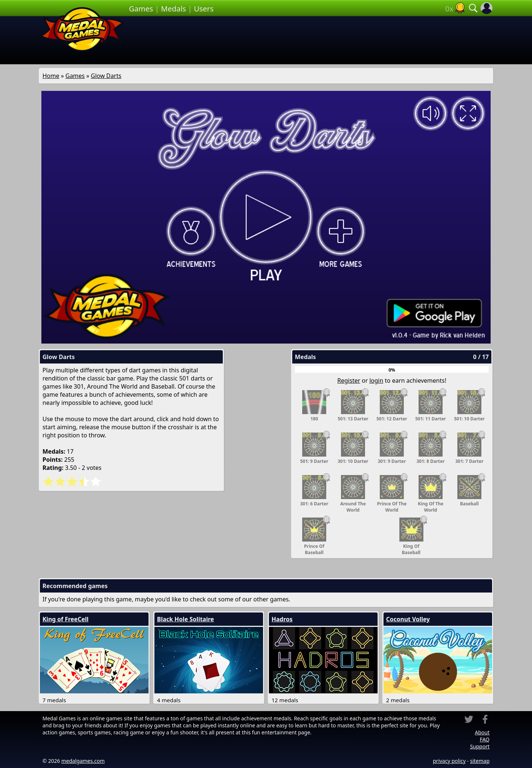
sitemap (480, 761)
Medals (174, 9)
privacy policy (449, 761)
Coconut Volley (408, 619)
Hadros (282, 619)
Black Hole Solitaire (185, 619)
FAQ (485, 739)
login (376, 380)
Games (141, 9)
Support (480, 746)
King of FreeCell (66, 619)
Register (349, 380)
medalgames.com (83, 761)
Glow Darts (106, 76)
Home (51, 76)
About (482, 732)
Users (204, 9)
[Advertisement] (311, 40)
